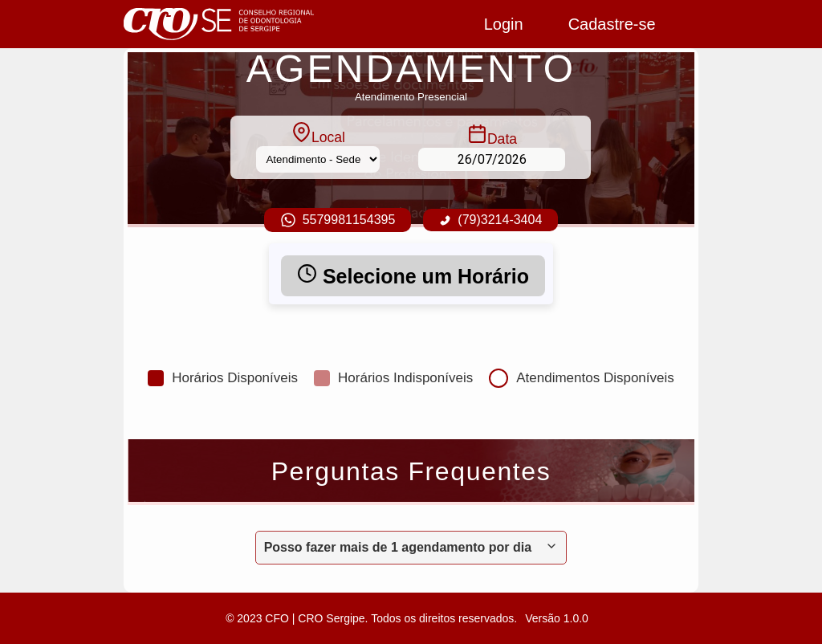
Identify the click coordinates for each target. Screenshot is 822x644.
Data (492, 135)
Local (318, 134)
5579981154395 (338, 220)
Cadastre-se (612, 24)
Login (504, 24)
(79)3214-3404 (490, 220)
